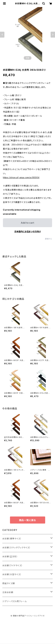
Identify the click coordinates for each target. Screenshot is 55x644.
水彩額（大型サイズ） (12, 574)
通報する (48, 239)
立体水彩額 (8, 592)
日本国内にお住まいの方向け (28, 231)
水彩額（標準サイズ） (12, 539)
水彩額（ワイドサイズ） (12, 565)
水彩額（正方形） (10, 556)
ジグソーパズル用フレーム (15, 601)
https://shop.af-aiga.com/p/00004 (21, 177)
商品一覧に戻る (28, 520)
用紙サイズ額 (9, 583)
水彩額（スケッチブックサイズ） (16, 548)
